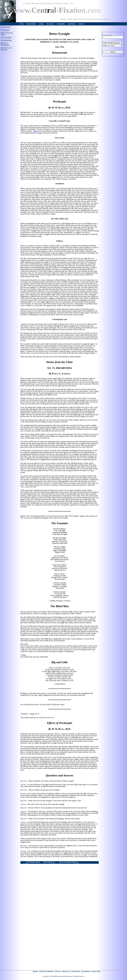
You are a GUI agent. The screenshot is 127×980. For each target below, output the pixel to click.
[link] (35, 131)
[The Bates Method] (46, 971)
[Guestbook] (85, 971)
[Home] (36, 971)
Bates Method (31, 24)
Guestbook (72, 24)
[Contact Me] (96, 971)
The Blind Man (6, 40)
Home (22, 24)
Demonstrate (6, 27)
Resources (50, 24)
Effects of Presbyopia (5, 44)
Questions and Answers (6, 49)
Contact (81, 24)
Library (42, 24)
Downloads (61, 24)
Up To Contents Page (69, 862)
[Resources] (66, 971)
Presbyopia (5, 30)
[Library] (58, 971)
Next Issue (49, 862)
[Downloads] (76, 971)
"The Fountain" (7, 38)
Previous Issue (33, 862)
